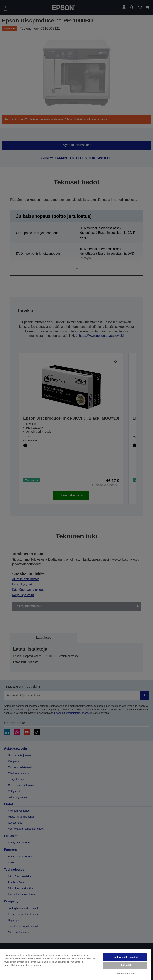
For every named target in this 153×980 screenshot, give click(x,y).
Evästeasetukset (125, 974)
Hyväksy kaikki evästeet (125, 957)
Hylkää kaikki (125, 965)
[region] (75, 964)
